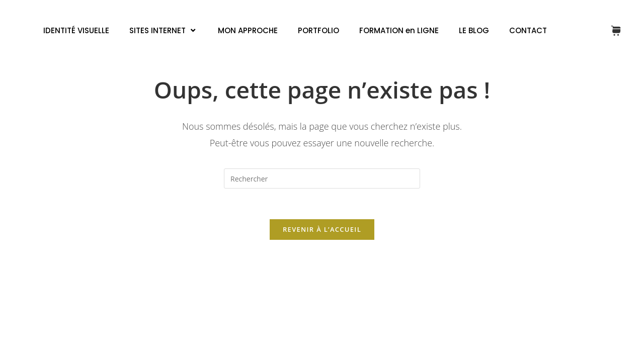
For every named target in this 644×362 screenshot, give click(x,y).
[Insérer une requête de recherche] (322, 178)
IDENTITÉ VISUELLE (76, 30)
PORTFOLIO (318, 30)
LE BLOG (474, 30)
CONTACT (528, 30)
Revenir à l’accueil (322, 229)
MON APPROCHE (248, 30)
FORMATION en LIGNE (399, 30)
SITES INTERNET (164, 30)
